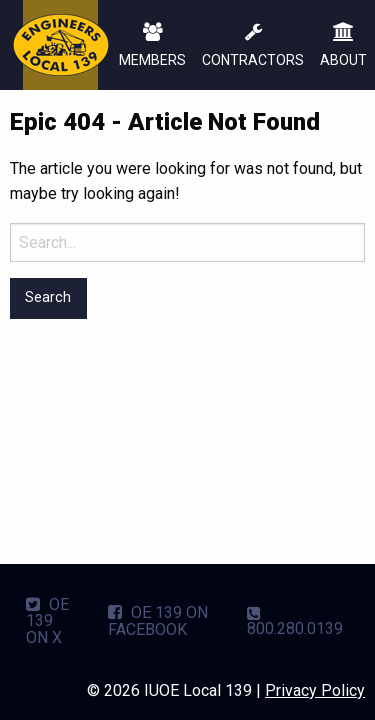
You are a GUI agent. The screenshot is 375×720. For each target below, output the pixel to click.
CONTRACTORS (253, 46)
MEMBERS (152, 46)
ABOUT (343, 46)
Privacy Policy (315, 690)
